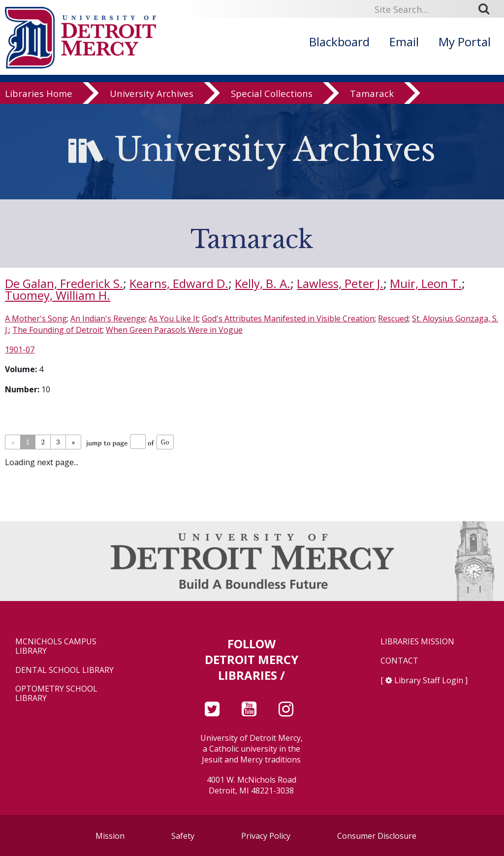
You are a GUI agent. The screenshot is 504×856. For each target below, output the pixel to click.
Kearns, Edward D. (179, 283)
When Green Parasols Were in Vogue (174, 330)
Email (404, 42)
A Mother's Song (36, 318)
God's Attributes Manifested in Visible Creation (288, 318)
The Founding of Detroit (57, 330)
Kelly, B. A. (263, 283)
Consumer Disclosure (377, 836)
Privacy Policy (266, 836)
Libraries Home (39, 94)
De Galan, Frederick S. (64, 283)
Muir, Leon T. (426, 283)
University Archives (152, 94)
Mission (110, 836)
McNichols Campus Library (56, 646)
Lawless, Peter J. (340, 283)
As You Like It (173, 318)
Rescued (393, 318)
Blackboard (339, 42)
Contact (399, 661)
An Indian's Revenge (108, 318)
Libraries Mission (417, 642)
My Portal (465, 42)
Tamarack (372, 94)
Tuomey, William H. (58, 295)
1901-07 (20, 349)
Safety (183, 836)
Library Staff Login (429, 680)
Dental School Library (64, 670)
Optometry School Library (56, 694)
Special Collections (272, 94)
